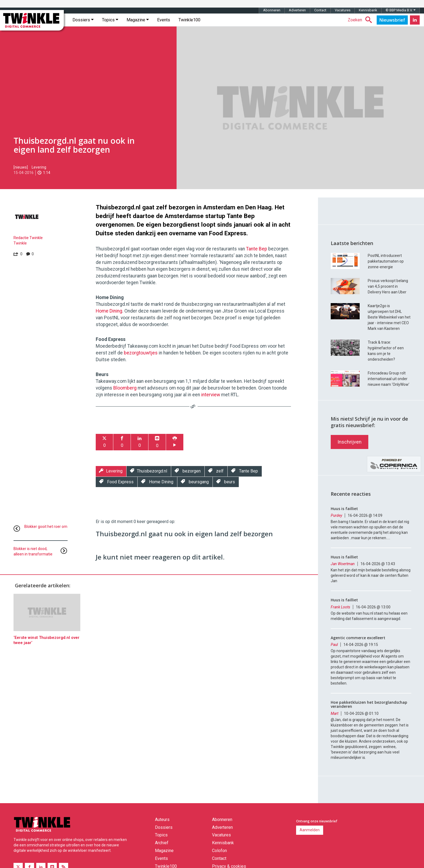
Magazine (138, 20)
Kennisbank (368, 10)
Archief (162, 843)
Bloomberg (125, 388)
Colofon (219, 851)
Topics (110, 20)
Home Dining (109, 311)
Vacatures (343, 10)
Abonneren (272, 10)
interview (211, 395)
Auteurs (162, 820)
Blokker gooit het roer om (46, 527)
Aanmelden (310, 830)
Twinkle (20, 243)
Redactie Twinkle (28, 238)
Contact (320, 10)
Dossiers (83, 20)
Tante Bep (257, 249)
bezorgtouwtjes (141, 353)
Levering (39, 167)
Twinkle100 (189, 20)
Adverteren (297, 10)
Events (164, 20)
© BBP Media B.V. (400, 10)
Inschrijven (350, 442)
